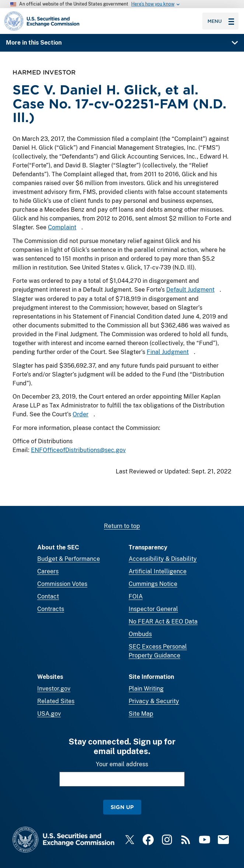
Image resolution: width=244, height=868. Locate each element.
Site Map (141, 714)
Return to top (122, 526)
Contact (48, 596)
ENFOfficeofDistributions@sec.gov (78, 450)
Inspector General (153, 609)
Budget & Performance (69, 559)
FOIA (136, 596)
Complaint (62, 228)
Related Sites (56, 701)
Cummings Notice (153, 584)
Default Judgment (190, 290)
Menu (221, 21)
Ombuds (140, 634)
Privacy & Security (154, 701)
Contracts (51, 609)
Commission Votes (62, 584)
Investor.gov (54, 689)
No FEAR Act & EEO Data (163, 622)
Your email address (122, 764)
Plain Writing (146, 689)
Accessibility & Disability (163, 559)
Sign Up (122, 807)
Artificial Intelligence (158, 571)
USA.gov (49, 714)
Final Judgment (168, 352)
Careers (48, 571)
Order (81, 414)
